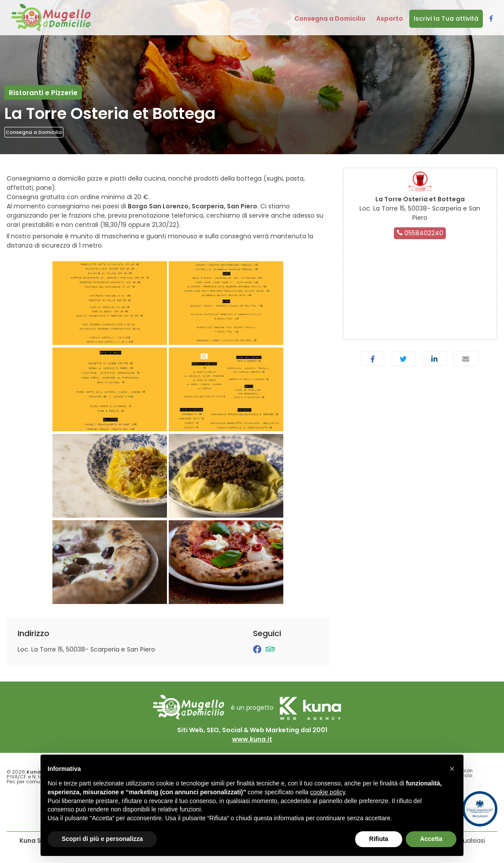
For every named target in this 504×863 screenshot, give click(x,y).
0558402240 (420, 233)
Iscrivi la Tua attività (446, 19)
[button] (452, 769)
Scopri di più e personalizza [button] (102, 839)
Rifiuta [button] (379, 839)
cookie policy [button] (328, 792)
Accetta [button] (431, 839)
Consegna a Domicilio (34, 132)
